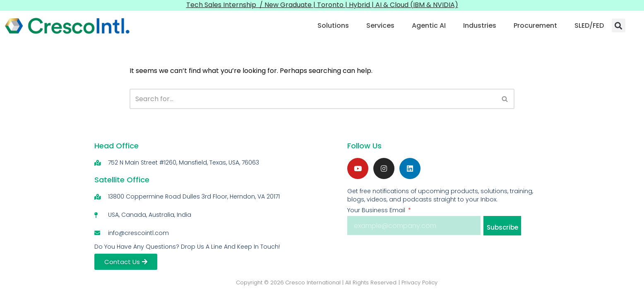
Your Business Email (377, 210)
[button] (619, 25)
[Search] (312, 99)
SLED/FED (589, 25)
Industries (480, 25)
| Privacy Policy (418, 282)
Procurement (535, 25)
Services (380, 25)
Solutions (333, 25)
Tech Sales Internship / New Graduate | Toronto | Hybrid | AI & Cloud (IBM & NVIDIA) (322, 5)
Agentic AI (429, 25)
